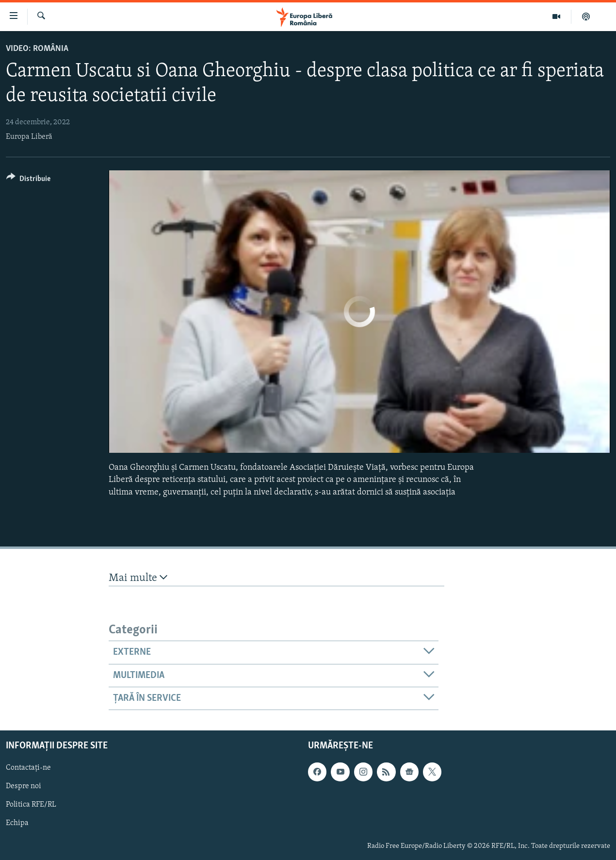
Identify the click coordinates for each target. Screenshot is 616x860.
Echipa (17, 824)
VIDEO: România (37, 49)
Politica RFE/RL (31, 805)
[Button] (28, 180)
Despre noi (24, 787)
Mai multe (138, 578)
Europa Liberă (29, 137)
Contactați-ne (28, 768)
